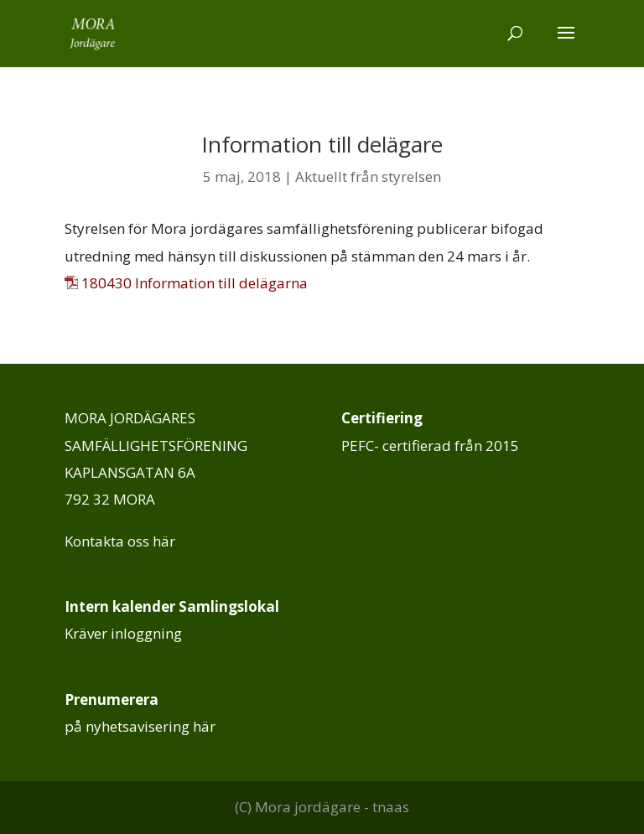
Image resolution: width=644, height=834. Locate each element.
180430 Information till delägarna (195, 283)
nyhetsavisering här (151, 726)
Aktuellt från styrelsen (368, 176)
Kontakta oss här (120, 541)
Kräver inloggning (123, 633)
